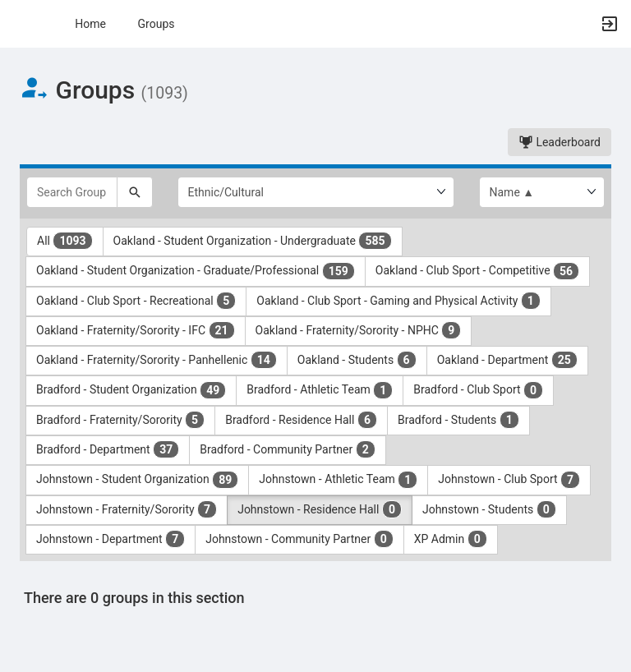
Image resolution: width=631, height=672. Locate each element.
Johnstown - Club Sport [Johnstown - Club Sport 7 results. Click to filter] (509, 480)
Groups (157, 24)
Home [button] (90, 24)
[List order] (542, 192)
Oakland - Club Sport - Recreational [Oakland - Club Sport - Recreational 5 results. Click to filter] (136, 301)
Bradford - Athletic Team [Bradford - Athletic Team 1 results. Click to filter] (320, 390)
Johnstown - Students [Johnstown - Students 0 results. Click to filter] (489, 509)
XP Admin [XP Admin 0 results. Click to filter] (451, 539)
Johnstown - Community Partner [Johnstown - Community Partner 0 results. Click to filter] (299, 539)
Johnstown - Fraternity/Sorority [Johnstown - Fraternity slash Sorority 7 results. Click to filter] (127, 509)
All (65, 241)
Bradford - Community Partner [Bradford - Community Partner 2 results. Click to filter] (288, 449)
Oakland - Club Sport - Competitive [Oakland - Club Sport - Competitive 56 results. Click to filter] (477, 271)
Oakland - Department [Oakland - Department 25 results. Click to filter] (507, 360)
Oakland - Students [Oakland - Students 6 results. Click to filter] (357, 360)
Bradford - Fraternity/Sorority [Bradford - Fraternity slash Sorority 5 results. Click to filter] (120, 420)
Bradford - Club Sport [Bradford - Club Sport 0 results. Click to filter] (478, 390)
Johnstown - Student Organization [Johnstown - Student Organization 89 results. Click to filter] (137, 480)
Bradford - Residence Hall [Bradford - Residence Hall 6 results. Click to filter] (301, 420)
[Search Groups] (72, 192)
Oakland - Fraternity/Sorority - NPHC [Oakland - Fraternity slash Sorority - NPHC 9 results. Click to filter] (359, 330)
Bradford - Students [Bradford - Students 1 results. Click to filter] (458, 420)
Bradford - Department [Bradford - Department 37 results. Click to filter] (108, 449)
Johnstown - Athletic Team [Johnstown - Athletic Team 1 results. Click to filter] (338, 480)
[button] (21, 24)
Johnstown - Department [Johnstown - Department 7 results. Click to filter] (111, 539)
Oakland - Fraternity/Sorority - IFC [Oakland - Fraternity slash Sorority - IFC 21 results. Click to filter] (136, 330)
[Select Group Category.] (316, 192)
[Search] (135, 192)
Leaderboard (560, 142)
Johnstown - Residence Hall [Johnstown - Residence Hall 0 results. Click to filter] (320, 509)
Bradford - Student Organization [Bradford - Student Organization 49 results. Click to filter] (131, 390)
